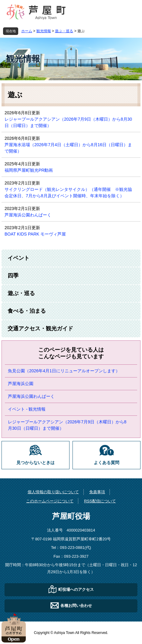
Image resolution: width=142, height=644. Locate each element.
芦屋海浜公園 (21, 384)
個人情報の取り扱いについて (53, 492)
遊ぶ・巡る (64, 31)
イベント (19, 258)
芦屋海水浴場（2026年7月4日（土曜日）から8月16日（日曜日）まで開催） (68, 148)
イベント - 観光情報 (27, 409)
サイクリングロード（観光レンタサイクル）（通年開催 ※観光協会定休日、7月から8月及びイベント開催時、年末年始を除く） (68, 193)
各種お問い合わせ (76, 606)
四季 (13, 276)
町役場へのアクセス (76, 589)
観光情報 (44, 31)
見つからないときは (35, 463)
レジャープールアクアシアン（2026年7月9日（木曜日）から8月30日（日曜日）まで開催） (68, 122)
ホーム (27, 31)
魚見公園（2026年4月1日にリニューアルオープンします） (64, 371)
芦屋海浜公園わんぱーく (28, 215)
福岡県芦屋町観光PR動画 (29, 170)
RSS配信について (100, 501)
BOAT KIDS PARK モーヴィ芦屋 (35, 234)
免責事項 (97, 492)
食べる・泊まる (27, 311)
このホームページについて (50, 501)
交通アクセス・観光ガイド (40, 329)
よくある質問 (106, 463)
